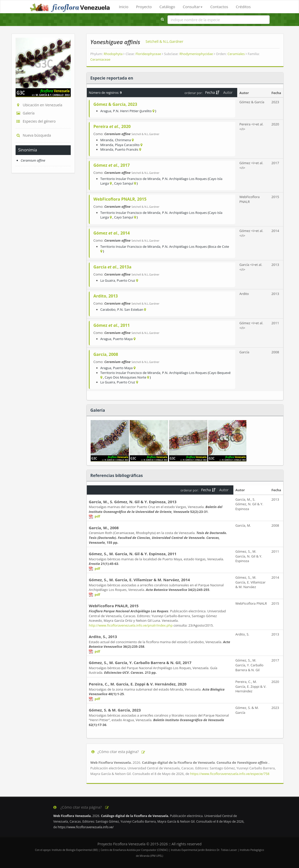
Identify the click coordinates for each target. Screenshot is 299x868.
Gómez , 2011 (112, 325)
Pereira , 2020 (112, 126)
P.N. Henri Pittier (126, 111)
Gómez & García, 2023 (115, 104)
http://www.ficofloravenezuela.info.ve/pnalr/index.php (131, 625)
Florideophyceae (149, 54)
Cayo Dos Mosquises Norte (125, 377)
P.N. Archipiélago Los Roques (185, 179)
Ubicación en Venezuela (39, 105)
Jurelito (146, 111)
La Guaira (108, 280)
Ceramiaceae (100, 59)
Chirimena (123, 140)
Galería (25, 113)
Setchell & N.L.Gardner (164, 41)
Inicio (124, 7)
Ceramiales (237, 54)
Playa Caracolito (127, 145)
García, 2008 (106, 354)
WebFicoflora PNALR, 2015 (120, 199)
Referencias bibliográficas (117, 475)
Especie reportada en (112, 78)
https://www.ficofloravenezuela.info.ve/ (86, 827)
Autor (228, 92)
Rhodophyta (114, 54)
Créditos (243, 7)
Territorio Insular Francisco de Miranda (130, 179)
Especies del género (36, 121)
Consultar (193, 7)
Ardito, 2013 (106, 296)
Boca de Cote (219, 247)
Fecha (212, 92)
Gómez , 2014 (112, 233)
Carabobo (108, 309)
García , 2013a (112, 267)
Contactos (219, 7)
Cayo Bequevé (220, 373)
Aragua (106, 111)
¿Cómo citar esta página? (118, 752)
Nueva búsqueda (33, 135)
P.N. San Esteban (130, 309)
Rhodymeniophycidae (197, 54)
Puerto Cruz (126, 280)
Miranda (107, 140)
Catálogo (167, 7)
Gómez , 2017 (112, 165)
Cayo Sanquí (124, 183)
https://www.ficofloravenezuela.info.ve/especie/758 (230, 774)
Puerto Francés (127, 149)
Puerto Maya (123, 339)
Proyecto (144, 7)
